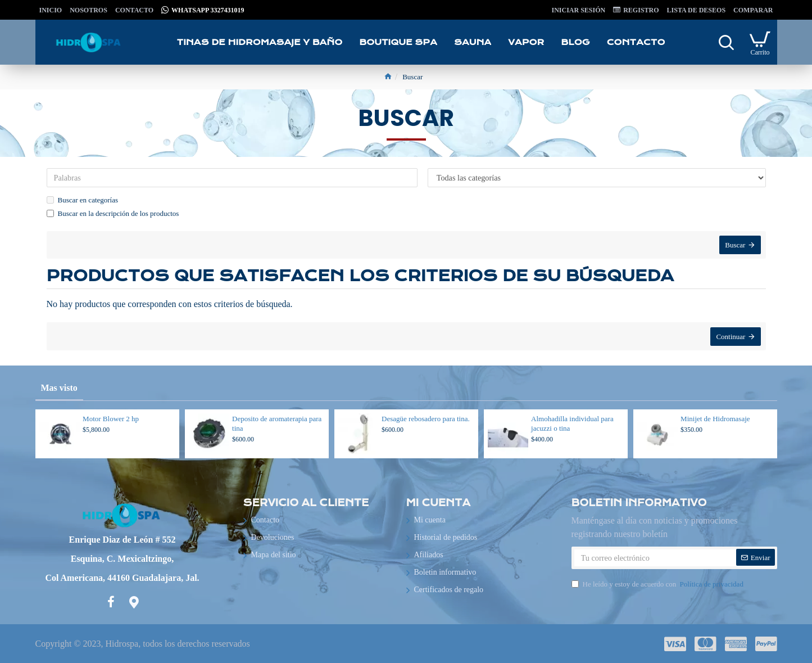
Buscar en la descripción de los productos (113, 213)
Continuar (730, 339)
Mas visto (59, 388)
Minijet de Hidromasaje (715, 419)
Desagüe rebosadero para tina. (426, 419)
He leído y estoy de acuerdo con (658, 584)
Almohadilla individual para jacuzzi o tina (572, 423)
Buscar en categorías (83, 200)
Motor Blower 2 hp (111, 419)
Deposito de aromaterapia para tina (277, 423)
